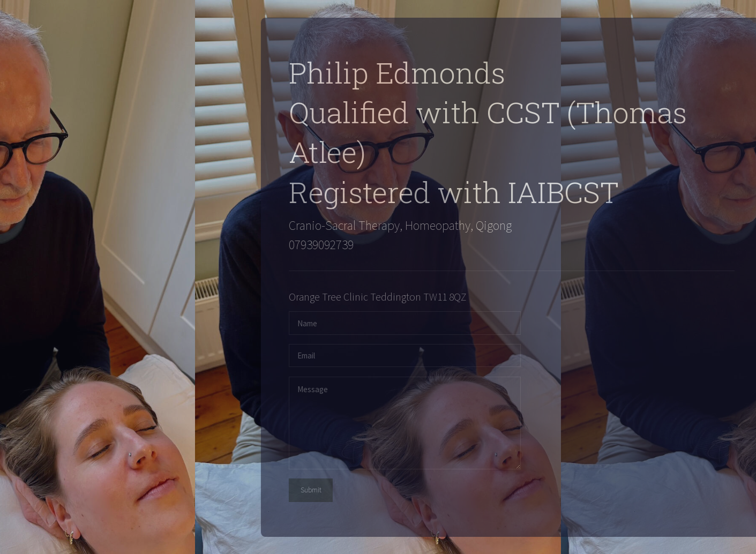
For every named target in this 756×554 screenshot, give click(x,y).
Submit (316, 490)
